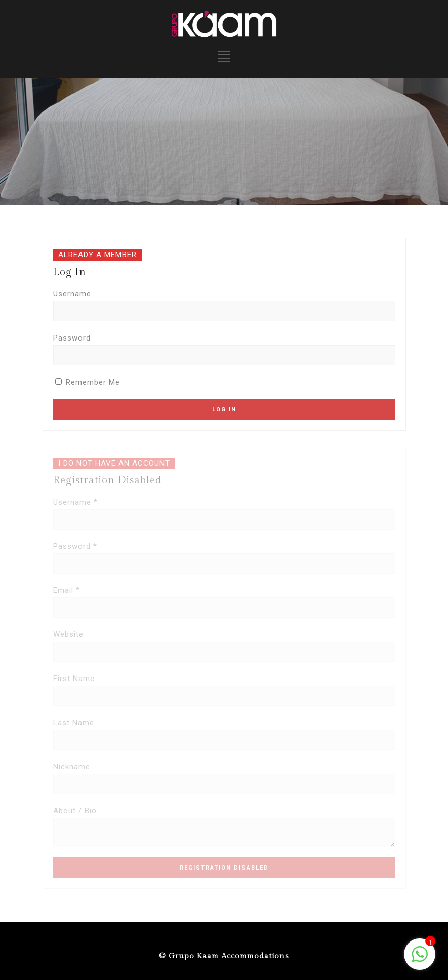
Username (72, 294)
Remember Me (88, 382)
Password (72, 338)
